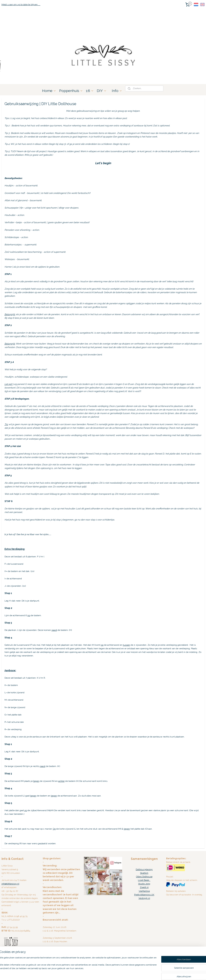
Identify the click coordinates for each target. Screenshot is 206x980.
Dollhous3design (144, 869)
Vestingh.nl (144, 898)
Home (49, 91)
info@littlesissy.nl (10, 884)
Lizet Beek (144, 880)
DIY (102, 91)
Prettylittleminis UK (144, 895)
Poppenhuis (71, 91)
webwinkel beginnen (112, 973)
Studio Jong (144, 884)
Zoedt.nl (144, 887)
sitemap (91, 973)
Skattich (144, 873)
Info (117, 91)
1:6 (90, 91)
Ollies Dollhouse (144, 877)
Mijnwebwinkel (143, 973)
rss (98, 973)
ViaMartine (144, 891)
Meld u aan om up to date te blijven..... (21, 5)
